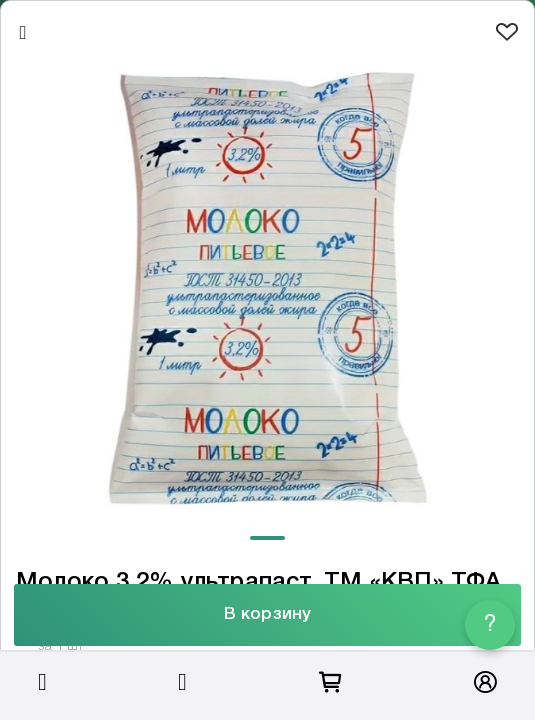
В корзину (267, 614)
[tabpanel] (267, 288)
